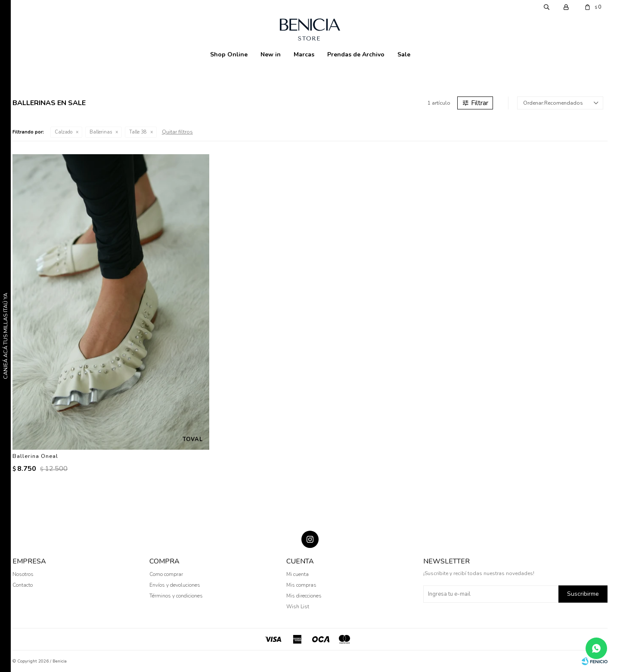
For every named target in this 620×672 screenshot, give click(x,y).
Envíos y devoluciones (175, 585)
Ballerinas (101, 132)
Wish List (298, 607)
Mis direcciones (304, 596)
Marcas (304, 54)
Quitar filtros (177, 132)
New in (271, 54)
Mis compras (301, 585)
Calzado (64, 132)
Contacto (23, 585)
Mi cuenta (298, 574)
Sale (404, 54)
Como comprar (166, 574)
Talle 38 (138, 132)
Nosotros (23, 574)
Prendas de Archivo (356, 54)
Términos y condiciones (176, 596)
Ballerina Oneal (35, 456)
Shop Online (229, 54)
